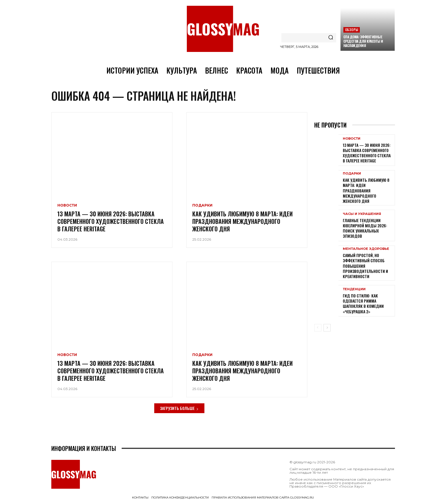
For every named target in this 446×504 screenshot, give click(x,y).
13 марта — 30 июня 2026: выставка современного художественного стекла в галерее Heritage (111, 222)
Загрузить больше (179, 409)
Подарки (202, 206)
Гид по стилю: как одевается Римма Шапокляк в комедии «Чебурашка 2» (363, 304)
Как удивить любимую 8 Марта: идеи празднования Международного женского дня (242, 222)
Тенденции (354, 290)
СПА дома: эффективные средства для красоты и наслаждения (363, 41)
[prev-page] (318, 328)
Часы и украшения (362, 214)
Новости (67, 206)
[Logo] (223, 29)
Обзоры (352, 30)
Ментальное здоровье (366, 249)
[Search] (331, 38)
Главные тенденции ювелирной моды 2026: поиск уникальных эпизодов (365, 228)
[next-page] (327, 328)
